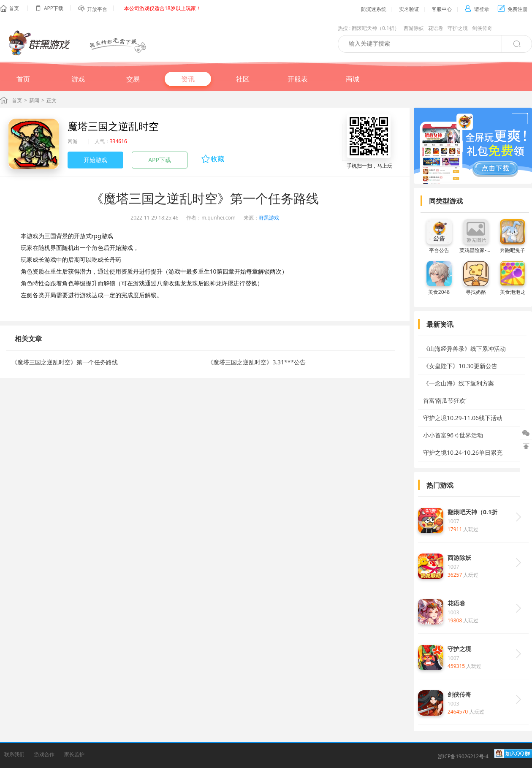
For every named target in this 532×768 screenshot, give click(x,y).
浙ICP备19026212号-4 (463, 756)
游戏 (78, 79)
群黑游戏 (269, 218)
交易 (133, 79)
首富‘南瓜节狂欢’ (445, 400)
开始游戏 (95, 160)
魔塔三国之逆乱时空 (113, 126)
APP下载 (160, 160)
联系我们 (14, 754)
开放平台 (97, 9)
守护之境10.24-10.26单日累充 (463, 452)
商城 (353, 79)
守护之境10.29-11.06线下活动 (463, 418)
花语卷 (436, 28)
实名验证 (409, 9)
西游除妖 (414, 28)
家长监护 (74, 754)
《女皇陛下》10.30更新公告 (460, 366)
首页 (14, 8)
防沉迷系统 (374, 9)
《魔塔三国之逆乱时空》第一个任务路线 (65, 362)
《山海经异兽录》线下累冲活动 (464, 349)
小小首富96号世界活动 (453, 435)
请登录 (477, 9)
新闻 (34, 100)
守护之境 (458, 28)
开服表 (298, 79)
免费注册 (513, 9)
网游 (73, 141)
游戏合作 (44, 754)
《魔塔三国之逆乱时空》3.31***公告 (256, 362)
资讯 (188, 79)
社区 (243, 79)
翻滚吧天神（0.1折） (376, 28)
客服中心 (442, 9)
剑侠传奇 (482, 28)
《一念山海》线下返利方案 (459, 383)
